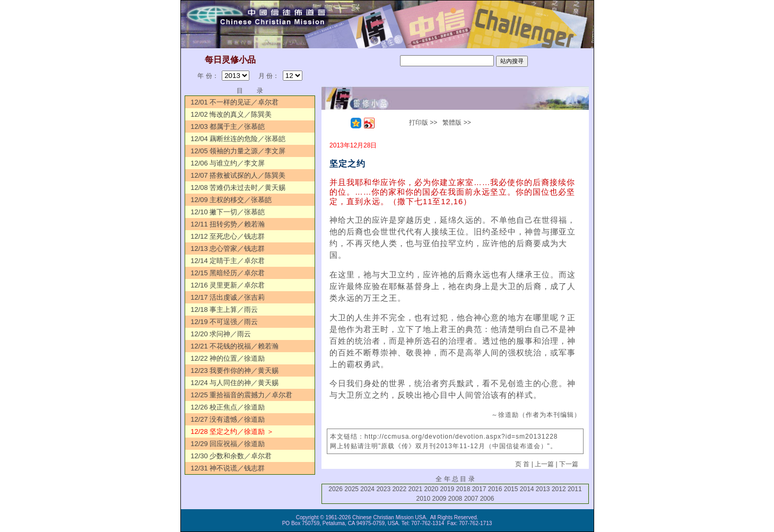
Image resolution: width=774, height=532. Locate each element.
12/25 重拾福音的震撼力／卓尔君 (241, 395)
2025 (351, 489)
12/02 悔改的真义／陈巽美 (231, 114)
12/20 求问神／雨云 (221, 334)
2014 (527, 489)
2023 (383, 489)
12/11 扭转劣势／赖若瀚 (228, 224)
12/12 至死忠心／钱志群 (228, 236)
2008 (455, 499)
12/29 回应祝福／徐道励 (228, 444)
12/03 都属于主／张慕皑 (228, 127)
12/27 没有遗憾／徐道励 (228, 419)
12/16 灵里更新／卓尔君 (228, 285)
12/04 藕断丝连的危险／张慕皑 (238, 139)
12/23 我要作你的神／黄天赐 (234, 370)
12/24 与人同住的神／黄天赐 (234, 383)
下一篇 (569, 464)
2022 (399, 489)
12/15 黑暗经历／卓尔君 (228, 273)
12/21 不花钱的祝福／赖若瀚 (234, 346)
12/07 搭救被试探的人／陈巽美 (238, 175)
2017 (479, 489)
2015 (511, 489)
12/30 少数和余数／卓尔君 (231, 456)
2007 (471, 499)
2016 (495, 489)
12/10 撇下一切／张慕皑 (228, 212)
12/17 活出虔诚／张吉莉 (228, 297)
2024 (367, 489)
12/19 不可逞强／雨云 (224, 322)
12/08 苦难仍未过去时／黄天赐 (238, 187)
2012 (559, 489)
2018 (463, 489)
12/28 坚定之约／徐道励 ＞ (232, 431)
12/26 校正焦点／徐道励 (228, 407)
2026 (336, 489)
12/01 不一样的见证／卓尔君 (234, 102)
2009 (440, 499)
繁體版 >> (456, 123)
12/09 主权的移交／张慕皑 (231, 200)
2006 (487, 499)
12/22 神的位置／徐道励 (228, 358)
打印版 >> (423, 123)
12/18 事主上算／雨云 (224, 309)
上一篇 (544, 464)
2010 (424, 499)
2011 (575, 489)
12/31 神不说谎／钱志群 (228, 468)
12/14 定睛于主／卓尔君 (228, 261)
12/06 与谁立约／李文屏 (228, 163)
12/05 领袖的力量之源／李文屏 (238, 151)
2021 (415, 489)
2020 (432, 489)
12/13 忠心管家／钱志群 (228, 248)
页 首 (522, 464)
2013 (543, 489)
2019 (447, 489)
